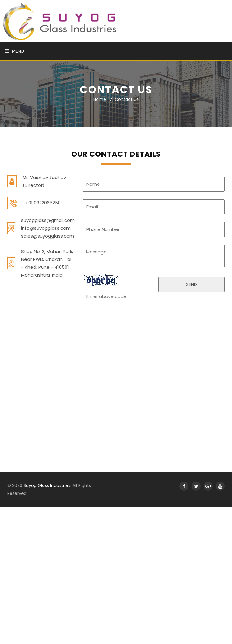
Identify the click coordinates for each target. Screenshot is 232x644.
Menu (14, 51)
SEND (192, 284)
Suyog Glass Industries (47, 485)
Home (100, 100)
